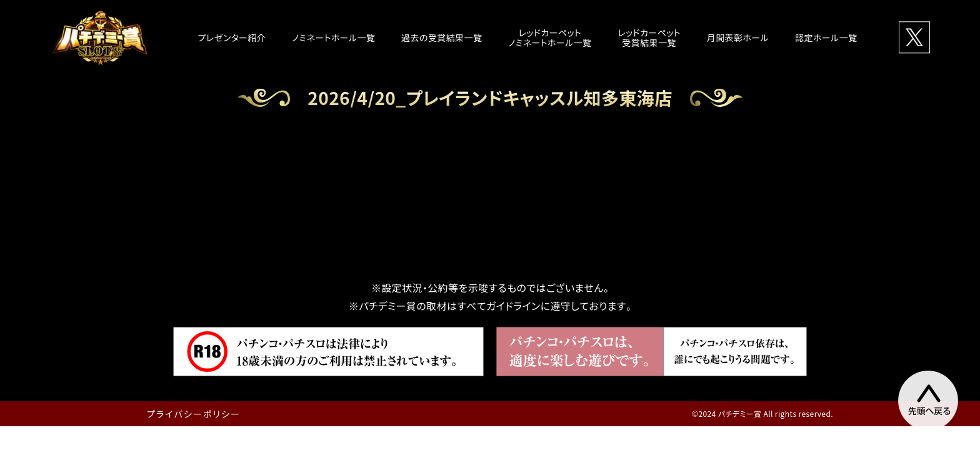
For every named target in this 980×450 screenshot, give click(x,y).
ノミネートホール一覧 (333, 37)
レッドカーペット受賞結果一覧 (649, 37)
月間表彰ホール (738, 37)
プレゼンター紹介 (232, 37)
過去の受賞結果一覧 (442, 37)
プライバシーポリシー (194, 414)
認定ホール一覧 (826, 37)
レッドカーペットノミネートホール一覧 (550, 37)
